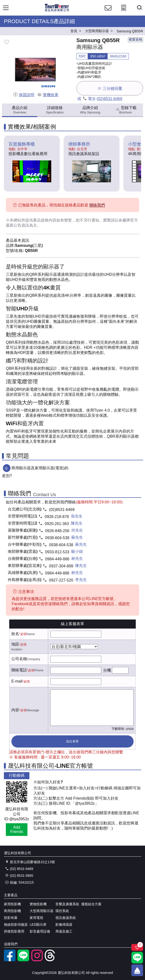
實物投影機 (38, 904)
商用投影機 (12, 911)
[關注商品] (137, 947)
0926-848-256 (57, 531)
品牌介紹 (90, 110)
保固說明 (24, 95)
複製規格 (136, 39)
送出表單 (72, 741)
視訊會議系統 (66, 918)
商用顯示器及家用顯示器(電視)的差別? (35, 472)
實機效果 (48, 95)
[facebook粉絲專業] (10, 960)
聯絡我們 (97, 205)
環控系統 (62, 911)
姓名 (15, 634)
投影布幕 (11, 918)
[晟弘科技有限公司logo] (57, 11)
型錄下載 (126, 110)
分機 (107, 670)
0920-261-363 (57, 524)
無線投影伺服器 (16, 925)
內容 (15, 710)
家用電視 (36, 918)
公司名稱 (19, 659)
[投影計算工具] (124, 12)
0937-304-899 (61, 566)
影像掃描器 (64, 925)
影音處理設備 (40, 931)
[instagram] (37, 960)
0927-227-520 (61, 580)
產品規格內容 (45, 220)
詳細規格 (55, 110)
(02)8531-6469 (109, 99)
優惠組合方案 (91, 904)
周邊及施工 (64, 931)
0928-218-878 (57, 517)
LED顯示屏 (38, 925)
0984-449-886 (57, 559)
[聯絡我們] (108, 12)
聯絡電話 (19, 670)
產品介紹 (20, 110)
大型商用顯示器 (42, 911)
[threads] (51, 960)
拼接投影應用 (14, 931)
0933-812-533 (57, 552)
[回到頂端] (137, 970)
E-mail (17, 681)
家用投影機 (12, 904)
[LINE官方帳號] (23, 960)
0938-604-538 (57, 538)
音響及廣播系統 (67, 904)
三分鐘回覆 (110, 88)
